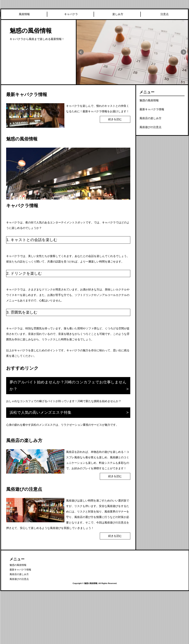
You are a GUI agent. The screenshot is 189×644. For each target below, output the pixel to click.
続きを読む (115, 119)
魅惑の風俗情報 (31, 31)
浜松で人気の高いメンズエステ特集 (40, 412)
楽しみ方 (118, 14)
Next (184, 52)
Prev (81, 52)
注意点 (165, 14)
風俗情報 (24, 14)
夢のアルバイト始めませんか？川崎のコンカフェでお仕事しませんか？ (68, 386)
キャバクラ (71, 14)
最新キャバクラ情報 (152, 109)
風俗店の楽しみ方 (150, 118)
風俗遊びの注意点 (150, 127)
